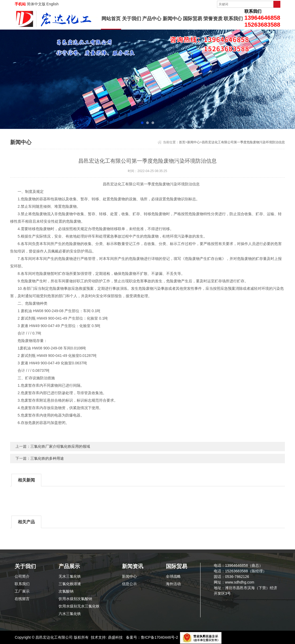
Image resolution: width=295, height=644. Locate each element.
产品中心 (152, 19)
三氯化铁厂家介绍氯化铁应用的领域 (60, 446)
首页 (182, 142)
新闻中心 (172, 19)
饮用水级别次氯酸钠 (75, 599)
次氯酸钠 (66, 591)
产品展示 (69, 566)
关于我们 (132, 19)
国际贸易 (192, 19)
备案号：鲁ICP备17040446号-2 (152, 637)
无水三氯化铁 (70, 576)
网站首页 (111, 19)
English (52, 4)
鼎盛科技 (115, 637)
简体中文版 (36, 4)
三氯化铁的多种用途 (47, 458)
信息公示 (129, 584)
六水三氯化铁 (70, 614)
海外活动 (173, 584)
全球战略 (173, 576)
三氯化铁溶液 (70, 584)
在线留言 (22, 599)
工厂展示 (22, 591)
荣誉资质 (213, 19)
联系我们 (233, 19)
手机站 (20, 4)
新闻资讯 (133, 566)
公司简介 (22, 576)
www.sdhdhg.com (240, 582)
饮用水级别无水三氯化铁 (79, 606)
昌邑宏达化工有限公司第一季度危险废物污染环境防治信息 (243, 142)
